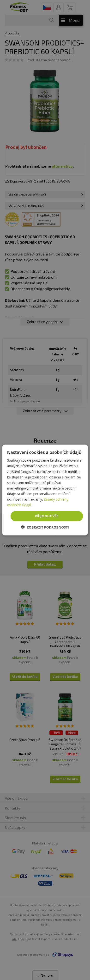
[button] (45, 527)
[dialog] (45, 490)
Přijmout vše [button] (47, 516)
